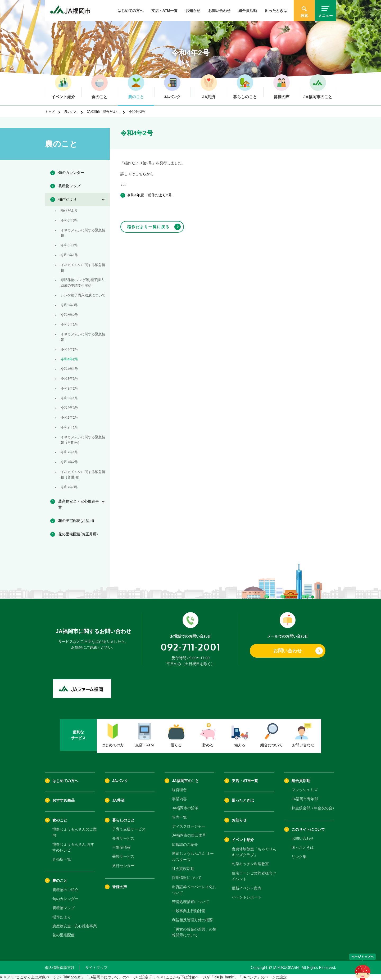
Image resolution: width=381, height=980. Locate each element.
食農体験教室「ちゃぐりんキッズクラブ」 (254, 852)
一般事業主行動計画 (189, 911)
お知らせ (193, 11)
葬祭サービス (123, 856)
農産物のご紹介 (65, 890)
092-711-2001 (190, 647)
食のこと (60, 820)
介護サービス (123, 838)
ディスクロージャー (189, 826)
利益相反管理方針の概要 (192, 920)
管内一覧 (179, 817)
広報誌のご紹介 (185, 844)
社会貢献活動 (183, 869)
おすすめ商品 (63, 800)
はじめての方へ (130, 11)
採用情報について (187, 878)
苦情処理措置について (190, 902)
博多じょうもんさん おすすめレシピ (73, 847)
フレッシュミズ (305, 790)
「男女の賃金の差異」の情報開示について (194, 932)
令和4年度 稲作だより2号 (149, 195)
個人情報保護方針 (60, 968)
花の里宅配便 (63, 935)
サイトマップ (96, 968)
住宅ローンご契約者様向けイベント (254, 876)
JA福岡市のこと (185, 781)
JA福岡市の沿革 (185, 808)
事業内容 (179, 799)
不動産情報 (121, 847)
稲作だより (62, 917)
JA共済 (118, 800)
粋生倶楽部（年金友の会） (314, 808)
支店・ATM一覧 (164, 11)
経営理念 (179, 790)
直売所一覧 (62, 859)
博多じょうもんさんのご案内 (75, 832)
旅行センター (123, 866)
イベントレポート (247, 897)
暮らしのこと (123, 820)
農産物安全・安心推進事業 (75, 926)
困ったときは (276, 11)
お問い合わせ (219, 11)
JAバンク (120, 781)
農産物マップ (63, 908)
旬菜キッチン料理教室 (250, 864)
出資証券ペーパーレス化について (194, 890)
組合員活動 (248, 11)
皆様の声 (120, 887)
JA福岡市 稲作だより (103, 112)
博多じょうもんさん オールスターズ (193, 856)
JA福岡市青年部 (305, 799)
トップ (50, 112)
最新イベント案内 (247, 888)
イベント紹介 (243, 840)
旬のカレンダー (65, 899)
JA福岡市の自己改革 (189, 835)
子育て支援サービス (129, 829)
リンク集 (299, 857)
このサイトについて (308, 829)
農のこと (71, 112)
